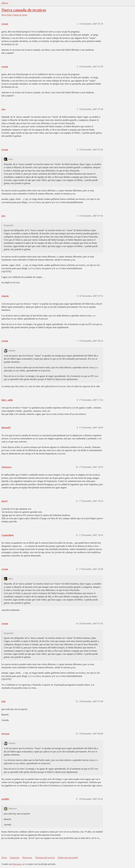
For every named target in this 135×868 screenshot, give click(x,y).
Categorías (15, 858)
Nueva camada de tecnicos (24, 10)
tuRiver (5, 3)
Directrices (27, 858)
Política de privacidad (68, 858)
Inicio (4, 858)
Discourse (17, 864)
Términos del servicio (45, 858)
